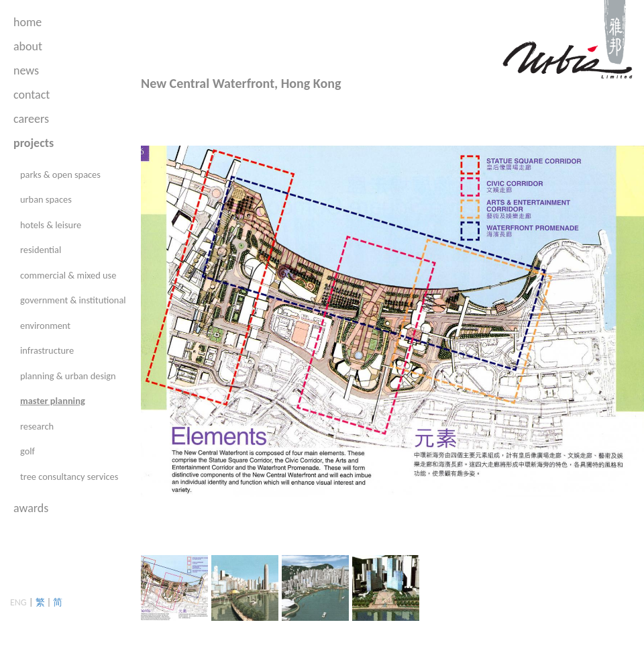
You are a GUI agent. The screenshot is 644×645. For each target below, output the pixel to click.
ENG (18, 602)
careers (31, 119)
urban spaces (46, 199)
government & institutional (73, 300)
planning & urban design (68, 376)
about (28, 46)
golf (28, 451)
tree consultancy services (69, 477)
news (26, 70)
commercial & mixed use (68, 275)
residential (41, 250)
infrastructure (47, 350)
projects (34, 143)
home (28, 22)
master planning (53, 401)
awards (31, 508)
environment (45, 326)
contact (32, 95)
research (37, 426)
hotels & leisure (51, 225)
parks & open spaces (60, 175)
